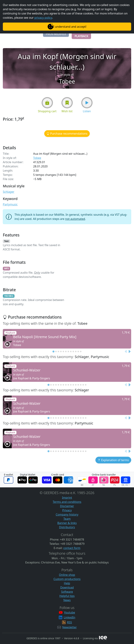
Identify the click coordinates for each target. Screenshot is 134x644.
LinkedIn (69, 617)
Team (67, 519)
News (67, 600)
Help (67, 583)
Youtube (69, 612)
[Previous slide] (126, 352)
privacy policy (43, 18)
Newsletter (69, 627)
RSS (70, 622)
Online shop (67, 575)
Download (67, 587)
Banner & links (67, 523)
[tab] (53, 351)
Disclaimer (67, 506)
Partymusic (10, 204)
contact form (72, 548)
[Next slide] (129, 352)
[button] (56, 34)
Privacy (67, 510)
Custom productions (67, 579)
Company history (67, 514)
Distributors (67, 527)
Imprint (67, 498)
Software (67, 592)
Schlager (9, 192)
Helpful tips (67, 596)
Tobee (37, 158)
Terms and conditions (67, 502)
